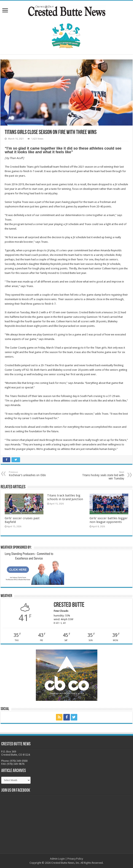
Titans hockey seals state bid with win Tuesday (103, 475)
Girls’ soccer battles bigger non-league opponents (109, 520)
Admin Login (57, 859)
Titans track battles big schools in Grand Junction (65, 497)
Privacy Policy (75, 859)
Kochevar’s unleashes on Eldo (30, 474)
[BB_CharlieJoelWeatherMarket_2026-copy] (33, 568)
